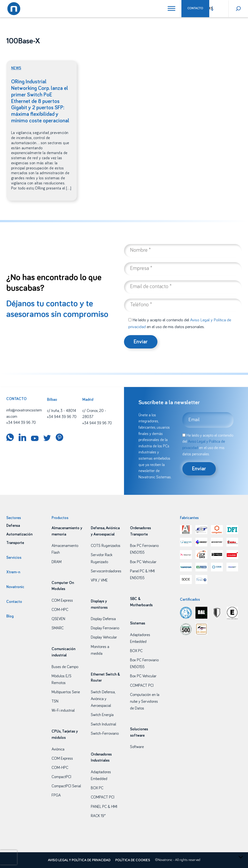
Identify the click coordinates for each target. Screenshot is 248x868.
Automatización (19, 534)
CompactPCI (61, 777)
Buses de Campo (65, 667)
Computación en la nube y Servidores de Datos (145, 702)
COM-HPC (60, 610)
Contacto (195, 8)
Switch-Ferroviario (105, 734)
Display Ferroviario (105, 628)
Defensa (13, 526)
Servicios (14, 558)
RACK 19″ (98, 816)
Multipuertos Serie (66, 692)
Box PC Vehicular (143, 562)
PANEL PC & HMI (104, 807)
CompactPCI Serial (66, 786)
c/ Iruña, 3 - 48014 (62, 411)
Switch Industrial (103, 724)
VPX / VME (99, 580)
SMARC (58, 628)
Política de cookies (133, 860)
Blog (10, 616)
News (16, 68)
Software (137, 747)
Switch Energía (102, 715)
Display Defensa (103, 619)
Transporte (15, 543)
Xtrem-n (13, 572)
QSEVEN (58, 619)
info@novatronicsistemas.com (24, 413)
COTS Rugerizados (106, 546)
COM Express (62, 600)
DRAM (57, 562)
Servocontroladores (106, 571)
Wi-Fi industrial (63, 710)
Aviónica (58, 749)
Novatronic (15, 587)
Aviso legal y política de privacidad (79, 860)
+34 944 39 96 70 (21, 423)
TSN (55, 701)
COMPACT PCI (103, 797)
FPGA (56, 795)
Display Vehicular (104, 637)
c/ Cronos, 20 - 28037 (94, 414)
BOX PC (97, 788)
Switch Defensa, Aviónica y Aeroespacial (103, 699)
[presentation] (8, 857)
